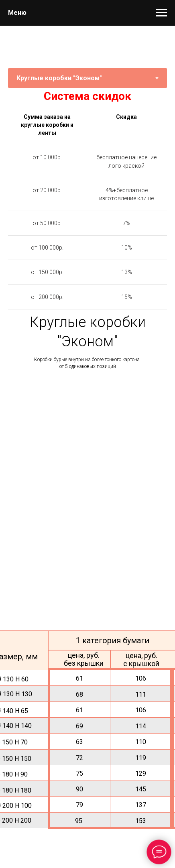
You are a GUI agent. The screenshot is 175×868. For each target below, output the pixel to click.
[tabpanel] (87, 97)
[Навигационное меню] (161, 13)
